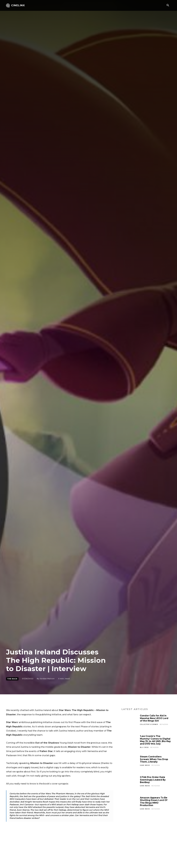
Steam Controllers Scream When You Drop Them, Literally (154, 759)
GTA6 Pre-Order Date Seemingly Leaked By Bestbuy (153, 780)
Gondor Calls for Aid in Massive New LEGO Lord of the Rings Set (154, 718)
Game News (145, 765)
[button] (168, 6)
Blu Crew (144, 747)
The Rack (12, 679)
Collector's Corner (149, 724)
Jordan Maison (47, 679)
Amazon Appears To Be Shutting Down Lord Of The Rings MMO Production (154, 801)
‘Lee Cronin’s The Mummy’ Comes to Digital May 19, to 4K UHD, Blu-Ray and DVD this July (155, 740)
